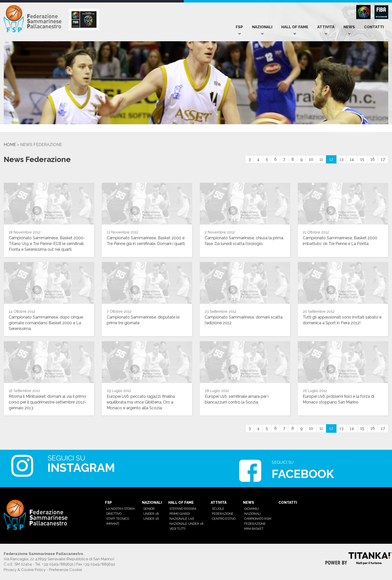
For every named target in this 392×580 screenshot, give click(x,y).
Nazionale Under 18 (186, 524)
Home (10, 145)
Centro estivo (224, 519)
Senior (149, 509)
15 (362, 159)
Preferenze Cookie (65, 570)
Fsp (239, 27)
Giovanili (251, 509)
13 (341, 159)
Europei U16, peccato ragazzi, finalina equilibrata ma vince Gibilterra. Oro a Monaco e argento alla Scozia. (141, 402)
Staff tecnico (118, 519)
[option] (31, 129)
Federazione (223, 514)
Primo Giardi (180, 514)
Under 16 (151, 519)
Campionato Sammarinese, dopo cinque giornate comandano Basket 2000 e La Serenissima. (46, 323)
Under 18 (151, 514)
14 (352, 159)
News (349, 27)
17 (383, 159)
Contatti (374, 27)
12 (331, 159)
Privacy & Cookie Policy (25, 570)
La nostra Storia (120, 509)
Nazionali (262, 27)
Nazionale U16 (182, 519)
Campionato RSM (258, 519)
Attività (326, 27)
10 (311, 159)
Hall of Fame (295, 27)
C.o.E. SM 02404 (18, 564)
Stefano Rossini (183, 509)
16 (373, 159)
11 (321, 159)
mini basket (254, 529)
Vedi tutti (177, 529)
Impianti (113, 524)
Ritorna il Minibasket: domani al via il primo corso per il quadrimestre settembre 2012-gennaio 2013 (47, 402)
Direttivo (114, 514)
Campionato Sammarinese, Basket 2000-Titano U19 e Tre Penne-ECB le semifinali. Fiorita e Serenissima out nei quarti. (47, 244)
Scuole (218, 509)
